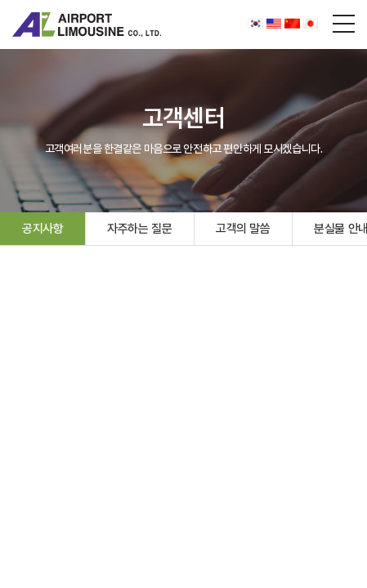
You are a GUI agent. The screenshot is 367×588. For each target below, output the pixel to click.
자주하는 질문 (139, 229)
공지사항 (43, 229)
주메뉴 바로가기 (0, 0)
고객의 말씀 (243, 229)
